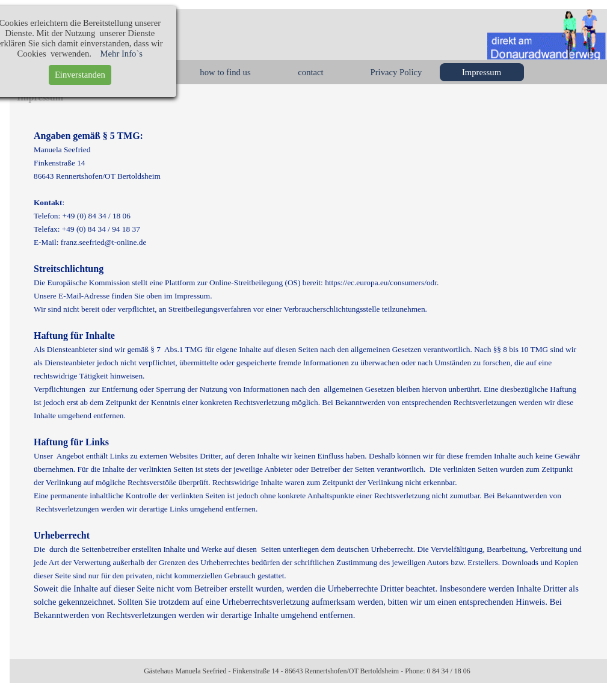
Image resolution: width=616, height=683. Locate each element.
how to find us (225, 72)
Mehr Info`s (63, 54)
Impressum (482, 72)
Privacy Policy (396, 72)
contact (310, 72)
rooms (140, 72)
